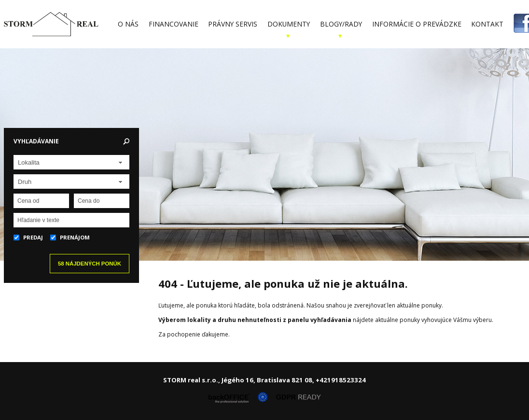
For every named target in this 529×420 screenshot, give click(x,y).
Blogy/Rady (341, 24)
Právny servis (233, 24)
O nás (128, 24)
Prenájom (70, 237)
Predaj (28, 237)
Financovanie (174, 24)
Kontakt (487, 24)
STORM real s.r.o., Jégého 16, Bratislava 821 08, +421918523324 (264, 380)
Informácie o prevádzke (417, 24)
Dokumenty (289, 24)
